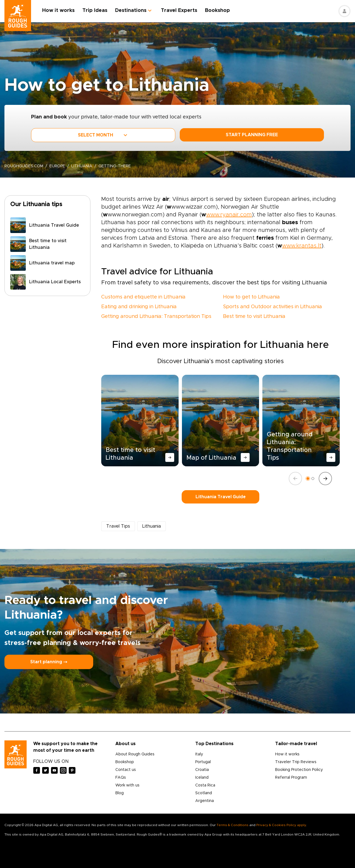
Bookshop (217, 11)
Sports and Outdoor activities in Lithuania (272, 307)
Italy (199, 754)
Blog (120, 793)
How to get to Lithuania (251, 297)
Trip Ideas (95, 11)
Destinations (131, 11)
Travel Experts (179, 11)
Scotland (204, 793)
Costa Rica (205, 785)
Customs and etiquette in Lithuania (143, 297)
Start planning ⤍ (49, 662)
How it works (58, 11)
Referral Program (291, 778)
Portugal (203, 762)
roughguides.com (24, 166)
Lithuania (82, 166)
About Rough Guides (135, 754)
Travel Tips (118, 526)
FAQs (121, 778)
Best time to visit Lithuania (254, 317)
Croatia (202, 770)
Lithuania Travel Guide (221, 497)
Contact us (126, 770)
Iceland (202, 778)
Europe (57, 166)
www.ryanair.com (229, 215)
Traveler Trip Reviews (296, 762)
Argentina (205, 801)
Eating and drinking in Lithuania (139, 307)
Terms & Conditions (233, 825)
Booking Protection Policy (299, 770)
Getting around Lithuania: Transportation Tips (156, 317)
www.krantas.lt (302, 246)
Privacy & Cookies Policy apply (281, 825)
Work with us (127, 785)
